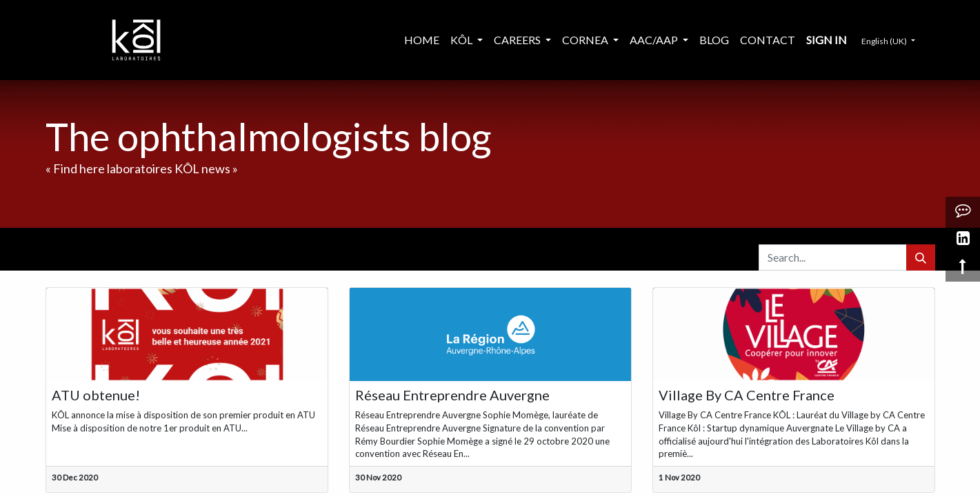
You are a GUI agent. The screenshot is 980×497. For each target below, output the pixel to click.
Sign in (827, 40)
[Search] (921, 257)
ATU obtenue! (96, 395)
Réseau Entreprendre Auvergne (452, 395)
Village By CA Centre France (747, 395)
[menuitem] (422, 40)
